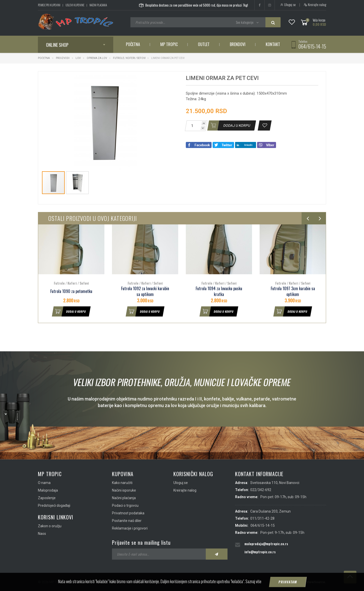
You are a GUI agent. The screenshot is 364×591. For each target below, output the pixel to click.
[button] (164, 80)
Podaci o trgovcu (125, 505)
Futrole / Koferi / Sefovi (129, 58)
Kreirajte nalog (315, 5)
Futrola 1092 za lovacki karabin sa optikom (145, 291)
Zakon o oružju (50, 526)
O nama (44, 483)
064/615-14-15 (312, 46)
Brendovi (238, 44)
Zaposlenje (47, 498)
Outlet (204, 44)
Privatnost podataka (128, 513)
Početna (133, 44)
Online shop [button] (57, 45)
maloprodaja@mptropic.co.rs (266, 544)
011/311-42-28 (262, 518)
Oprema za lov (97, 58)
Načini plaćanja (98, 5)
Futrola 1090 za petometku (71, 291)
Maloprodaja (48, 490)
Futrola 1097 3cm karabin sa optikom (293, 291)
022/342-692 (261, 490)
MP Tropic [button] (169, 44)
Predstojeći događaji (54, 505)
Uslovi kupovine (75, 5)
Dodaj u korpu (69, 311)
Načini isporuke (124, 490)
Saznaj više (253, 581)
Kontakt (273, 44)
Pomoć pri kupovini (49, 5)
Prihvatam (288, 582)
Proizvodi (63, 58)
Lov (78, 58)
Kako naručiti (122, 483)
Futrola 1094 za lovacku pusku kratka (219, 291)
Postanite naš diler (127, 521)
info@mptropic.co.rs (260, 552)
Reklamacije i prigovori (130, 528)
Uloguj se (288, 5)
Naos (42, 534)
